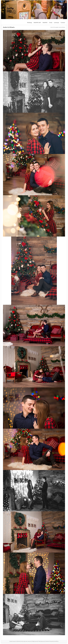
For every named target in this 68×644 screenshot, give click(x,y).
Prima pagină (56, 27)
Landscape (56, 23)
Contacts (63, 23)
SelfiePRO (45, 23)
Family (51, 23)
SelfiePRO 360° (37, 23)
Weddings (30, 23)
